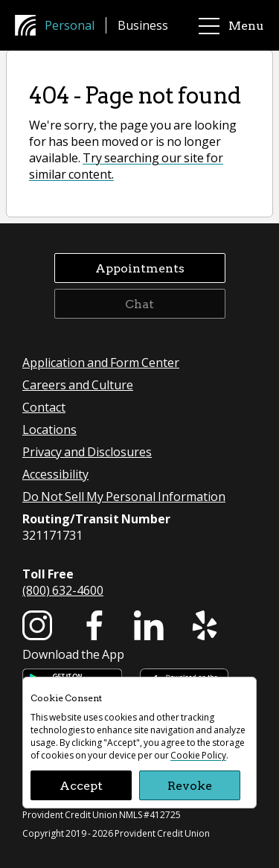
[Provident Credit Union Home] (30, 25)
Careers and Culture (78, 384)
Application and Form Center (101, 362)
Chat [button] (139, 303)
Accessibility (55, 474)
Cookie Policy (198, 755)
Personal (70, 25)
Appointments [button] (140, 268)
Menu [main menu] (231, 26)
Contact (44, 407)
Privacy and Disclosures (87, 451)
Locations (49, 429)
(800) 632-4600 (63, 590)
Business (143, 25)
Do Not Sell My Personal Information (124, 496)
